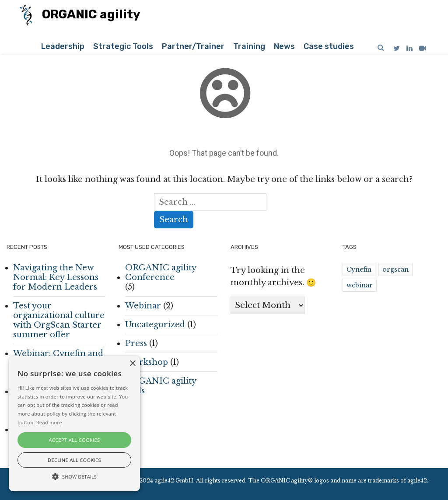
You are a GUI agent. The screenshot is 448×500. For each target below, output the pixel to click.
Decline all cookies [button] (74, 460)
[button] (74, 476)
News (284, 46)
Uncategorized (155, 325)
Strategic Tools (123, 46)
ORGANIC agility (80, 15)
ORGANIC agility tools (161, 386)
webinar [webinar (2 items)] (360, 285)
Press (136, 343)
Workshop (147, 362)
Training (249, 46)
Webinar (143, 306)
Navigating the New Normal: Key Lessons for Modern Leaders (56, 277)
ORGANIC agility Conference (161, 273)
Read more (49, 422)
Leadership (63, 46)
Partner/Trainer (193, 46)
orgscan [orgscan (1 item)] (395, 269)
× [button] (132, 364)
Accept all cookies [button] (75, 440)
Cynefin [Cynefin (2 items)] (359, 269)
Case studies (329, 46)
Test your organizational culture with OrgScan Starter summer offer (59, 320)
